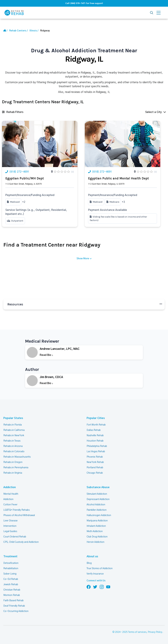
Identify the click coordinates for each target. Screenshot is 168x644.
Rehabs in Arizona (13, 446)
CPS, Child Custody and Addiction (21, 542)
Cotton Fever (10, 505)
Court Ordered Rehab (15, 537)
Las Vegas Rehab (96, 452)
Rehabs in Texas (12, 441)
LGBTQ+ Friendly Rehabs (16, 510)
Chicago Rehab (95, 473)
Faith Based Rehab (13, 601)
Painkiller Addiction (97, 510)
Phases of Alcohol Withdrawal (19, 515)
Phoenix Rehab (95, 457)
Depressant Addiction (98, 499)
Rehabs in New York (14, 436)
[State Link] (34, 31)
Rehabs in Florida (13, 425)
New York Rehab (95, 462)
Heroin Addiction (95, 542)
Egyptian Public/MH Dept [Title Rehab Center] (25, 178)
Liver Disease (10, 521)
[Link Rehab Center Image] (40, 144)
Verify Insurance (95, 574)
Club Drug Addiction (97, 537)
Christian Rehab (12, 590)
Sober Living (10, 574)
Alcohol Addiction (96, 505)
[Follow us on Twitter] (95, 587)
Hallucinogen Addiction (99, 515)
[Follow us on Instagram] (102, 587)
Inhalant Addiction (96, 526)
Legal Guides (10, 531)
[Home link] (18, 31)
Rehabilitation (11, 568)
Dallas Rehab (94, 430)
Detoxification (11, 563)
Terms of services (137, 632)
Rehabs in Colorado (14, 452)
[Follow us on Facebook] (89, 587)
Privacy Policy (155, 632)
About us (92, 556)
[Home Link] (5, 31)
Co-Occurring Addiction (16, 611)
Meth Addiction (95, 531)
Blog (89, 563)
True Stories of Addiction (100, 568)
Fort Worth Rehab (96, 425)
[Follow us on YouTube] (108, 587)
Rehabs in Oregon (13, 462)
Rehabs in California (14, 430)
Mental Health (11, 494)
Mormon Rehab (12, 595)
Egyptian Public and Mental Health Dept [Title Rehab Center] (118, 178)
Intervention (10, 526)
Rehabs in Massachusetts (17, 457)
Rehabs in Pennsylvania (16, 468)
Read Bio (46, 355)
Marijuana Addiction (97, 521)
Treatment (10, 556)
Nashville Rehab (95, 436)
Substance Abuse (98, 487)
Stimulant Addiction (97, 494)
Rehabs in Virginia (13, 473)
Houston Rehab (95, 441)
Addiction (10, 487)
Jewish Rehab (11, 585)
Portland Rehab (95, 468)
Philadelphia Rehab (97, 446)
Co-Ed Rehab (11, 579)
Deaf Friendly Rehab (14, 606)
